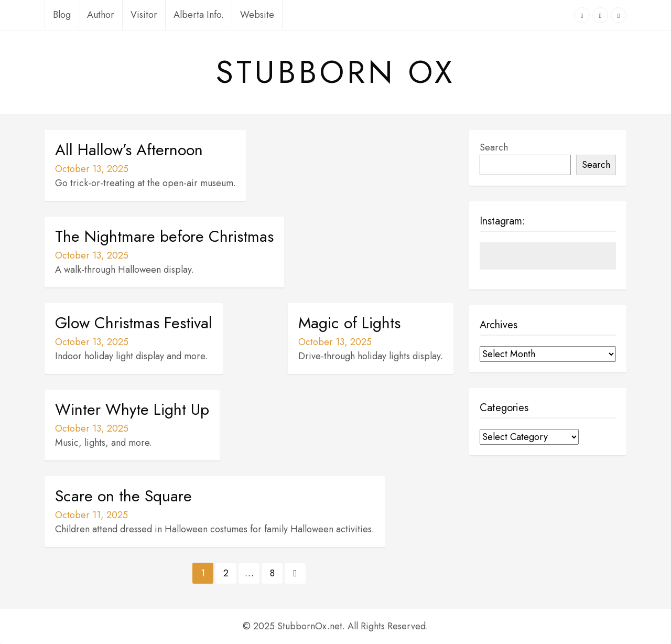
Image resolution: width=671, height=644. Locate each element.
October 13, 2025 (92, 169)
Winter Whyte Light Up (132, 410)
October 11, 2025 (91, 515)
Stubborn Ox (335, 72)
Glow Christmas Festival (134, 323)
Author (101, 15)
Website (257, 15)
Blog (62, 15)
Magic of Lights (349, 323)
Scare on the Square (123, 496)
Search (494, 147)
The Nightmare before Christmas (164, 237)
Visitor (144, 15)
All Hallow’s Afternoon (129, 150)
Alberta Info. (199, 15)
